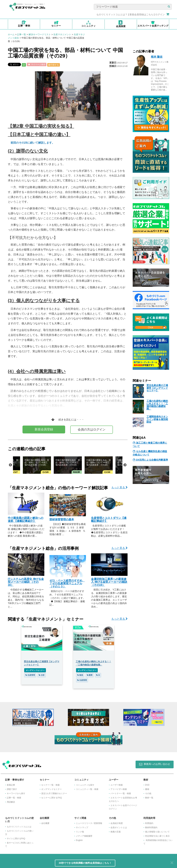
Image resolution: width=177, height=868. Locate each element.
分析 (42, 675)
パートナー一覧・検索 (121, 793)
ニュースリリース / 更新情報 (89, 823)
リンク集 (80, 832)
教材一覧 (149, 798)
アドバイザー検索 (119, 789)
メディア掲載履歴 (84, 836)
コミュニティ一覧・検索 (87, 789)
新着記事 (11, 785)
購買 (90, 675)
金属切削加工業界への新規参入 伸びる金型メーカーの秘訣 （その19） (109, 582)
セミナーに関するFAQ (51, 798)
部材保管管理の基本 (62, 519)
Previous (10, 465)
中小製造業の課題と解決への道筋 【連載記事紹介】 (26, 519)
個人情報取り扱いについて (157, 832)
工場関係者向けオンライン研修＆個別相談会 (157, 419)
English (79, 840)
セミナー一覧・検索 (50, 785)
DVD (147, 785)
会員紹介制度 (117, 823)
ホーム (11, 34)
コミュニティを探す (85, 785)
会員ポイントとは (119, 828)
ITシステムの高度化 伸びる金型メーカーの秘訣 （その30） (26, 582)
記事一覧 (21, 34)
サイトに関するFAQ (16, 839)
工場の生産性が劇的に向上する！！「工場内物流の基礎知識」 (157, 405)
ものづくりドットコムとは (19, 827)
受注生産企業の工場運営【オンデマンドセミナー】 (157, 388)
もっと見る (119, 487)
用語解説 (11, 802)
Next (125, 465)
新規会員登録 (44, 429)
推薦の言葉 (116, 832)
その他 (148, 793)
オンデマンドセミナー (35, 670)
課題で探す (12, 789)
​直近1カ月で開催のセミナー (54, 793)
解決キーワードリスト (40, 34)
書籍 (147, 789)
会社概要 (45, 823)
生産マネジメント (62, 34)
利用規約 (149, 823)
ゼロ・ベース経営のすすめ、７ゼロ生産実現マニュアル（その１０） (67, 583)
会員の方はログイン (92, 429)
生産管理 (30, 675)
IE (98, 675)
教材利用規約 (151, 828)
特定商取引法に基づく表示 (157, 836)
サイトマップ (82, 828)
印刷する (54, 65)
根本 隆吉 (157, 57)
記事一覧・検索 (14, 798)
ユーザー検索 (117, 785)
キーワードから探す (16, 793)
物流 (80, 675)
